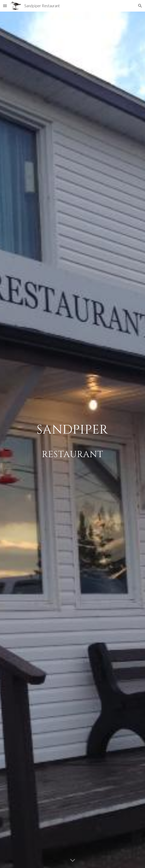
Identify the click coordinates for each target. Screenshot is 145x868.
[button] (5, 6)
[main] (72, 440)
